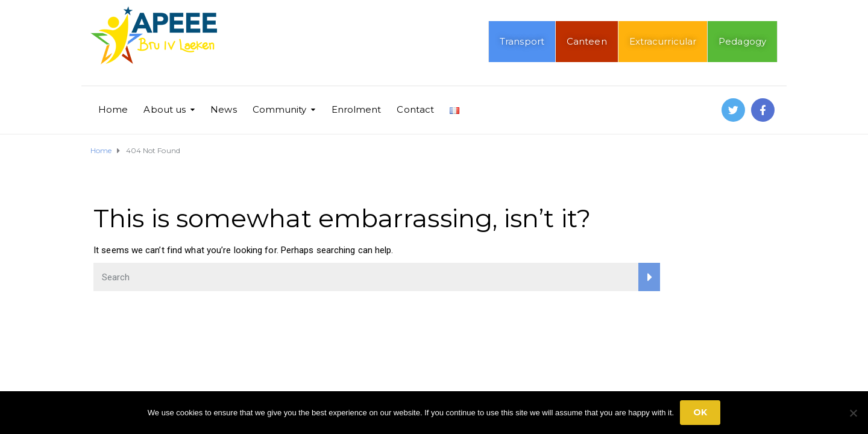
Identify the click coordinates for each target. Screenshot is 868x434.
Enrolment (357, 109)
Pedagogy (742, 41)
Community (280, 109)
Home (113, 109)
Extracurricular (663, 41)
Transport (522, 41)
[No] (853, 413)
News (223, 109)
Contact (415, 109)
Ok (700, 412)
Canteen (587, 41)
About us (165, 109)
